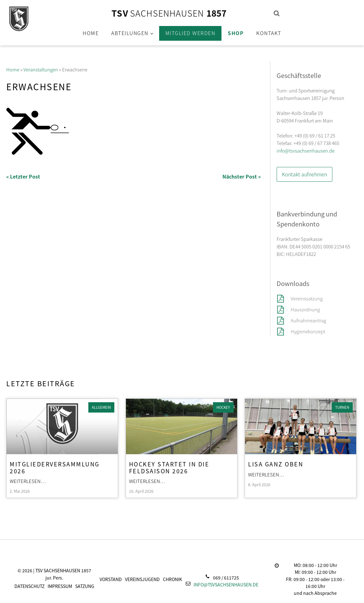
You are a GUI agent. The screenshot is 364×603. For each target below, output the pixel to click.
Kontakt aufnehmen (304, 174)
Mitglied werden (190, 33)
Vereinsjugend (142, 579)
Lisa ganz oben (276, 464)
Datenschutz (29, 586)
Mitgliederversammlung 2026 (55, 467)
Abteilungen (130, 33)
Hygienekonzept (308, 331)
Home (91, 33)
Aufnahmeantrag (308, 320)
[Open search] (277, 13)
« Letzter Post (23, 176)
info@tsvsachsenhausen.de (306, 151)
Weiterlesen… (28, 481)
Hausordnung (305, 309)
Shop (236, 33)
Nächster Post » (242, 176)
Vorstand (111, 579)
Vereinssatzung (307, 298)
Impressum (60, 586)
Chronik (172, 579)
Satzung (85, 586)
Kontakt (269, 33)
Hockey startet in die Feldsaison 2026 (169, 467)
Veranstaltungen (41, 69)
